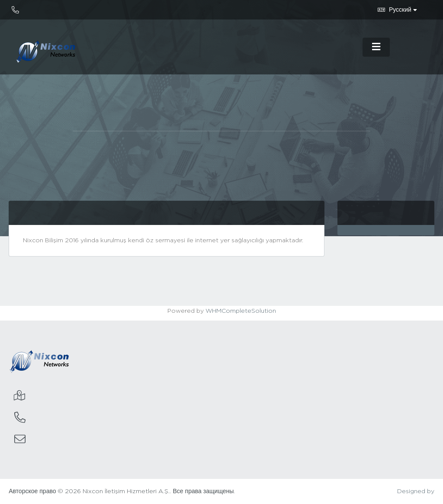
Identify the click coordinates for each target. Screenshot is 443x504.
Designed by (416, 491)
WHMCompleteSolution (241, 311)
